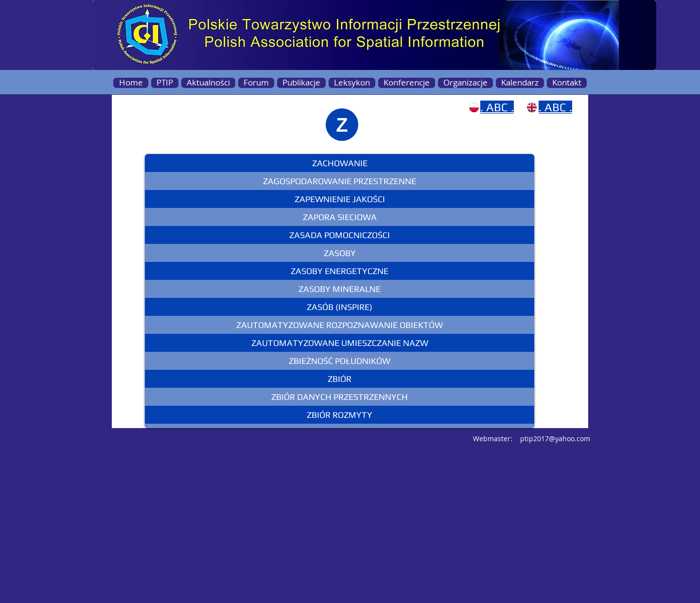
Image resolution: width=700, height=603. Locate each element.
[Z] (342, 125)
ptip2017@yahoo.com (555, 439)
